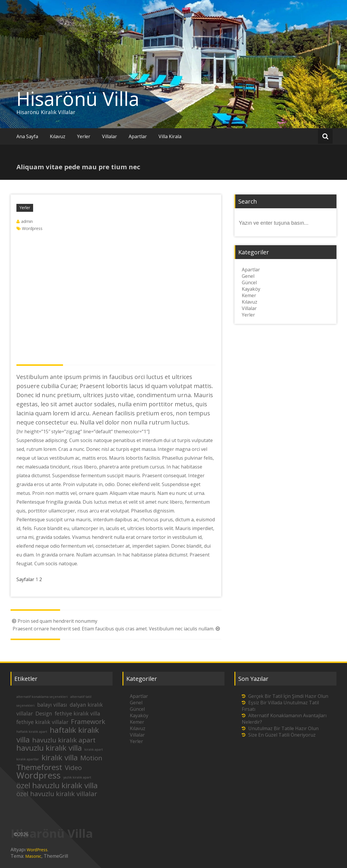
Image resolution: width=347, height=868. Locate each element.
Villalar (109, 136)
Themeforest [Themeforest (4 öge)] (39, 767)
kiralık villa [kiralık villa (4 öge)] (60, 757)
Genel (248, 276)
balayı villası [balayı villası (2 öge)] (52, 705)
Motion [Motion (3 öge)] (91, 758)
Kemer (249, 295)
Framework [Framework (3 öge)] (88, 721)
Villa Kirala (170, 136)
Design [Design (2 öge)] (44, 713)
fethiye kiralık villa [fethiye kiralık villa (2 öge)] (78, 713)
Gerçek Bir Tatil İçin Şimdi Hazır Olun (288, 696)
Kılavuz (58, 136)
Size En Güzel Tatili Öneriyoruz (282, 735)
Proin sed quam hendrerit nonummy (54, 621)
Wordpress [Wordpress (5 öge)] (39, 775)
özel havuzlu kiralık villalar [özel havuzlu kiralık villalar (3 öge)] (57, 794)
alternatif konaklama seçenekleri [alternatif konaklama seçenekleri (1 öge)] (42, 697)
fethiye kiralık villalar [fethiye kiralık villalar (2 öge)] (42, 722)
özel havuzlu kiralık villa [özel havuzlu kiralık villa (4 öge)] (57, 785)
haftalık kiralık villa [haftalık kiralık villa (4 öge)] (58, 735)
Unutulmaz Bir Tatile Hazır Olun (283, 728)
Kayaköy (251, 289)
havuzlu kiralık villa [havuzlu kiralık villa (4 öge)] (49, 748)
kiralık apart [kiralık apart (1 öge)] (94, 749)
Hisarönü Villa (78, 99)
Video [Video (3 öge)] (73, 768)
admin (27, 221)
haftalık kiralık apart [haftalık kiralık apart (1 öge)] (32, 732)
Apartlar (138, 136)
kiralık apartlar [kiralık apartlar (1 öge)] (28, 759)
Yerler (84, 136)
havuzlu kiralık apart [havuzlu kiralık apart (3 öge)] (64, 740)
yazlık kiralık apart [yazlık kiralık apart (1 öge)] (77, 777)
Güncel (249, 282)
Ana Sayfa (27, 136)
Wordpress (32, 228)
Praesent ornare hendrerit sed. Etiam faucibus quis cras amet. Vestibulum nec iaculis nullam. (117, 629)
